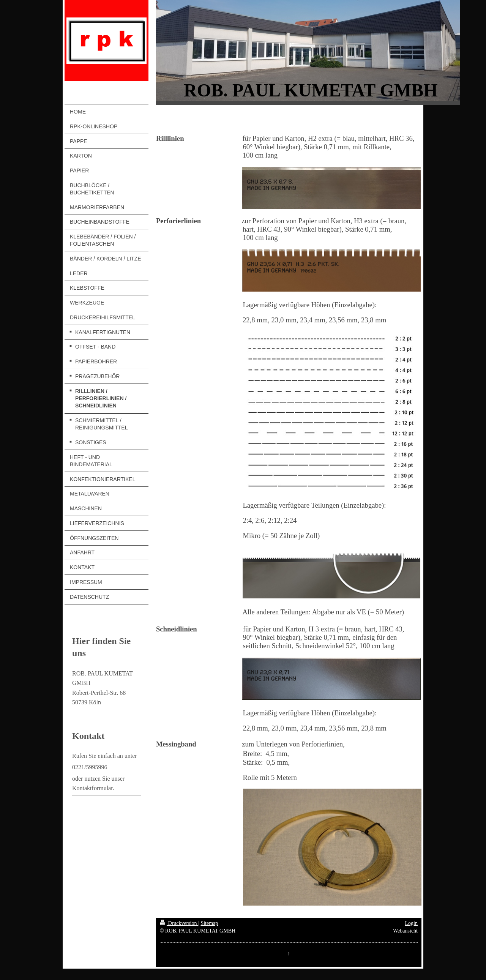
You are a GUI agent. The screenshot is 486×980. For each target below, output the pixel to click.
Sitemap (209, 923)
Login (411, 923)
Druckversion (179, 923)
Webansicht (405, 931)
